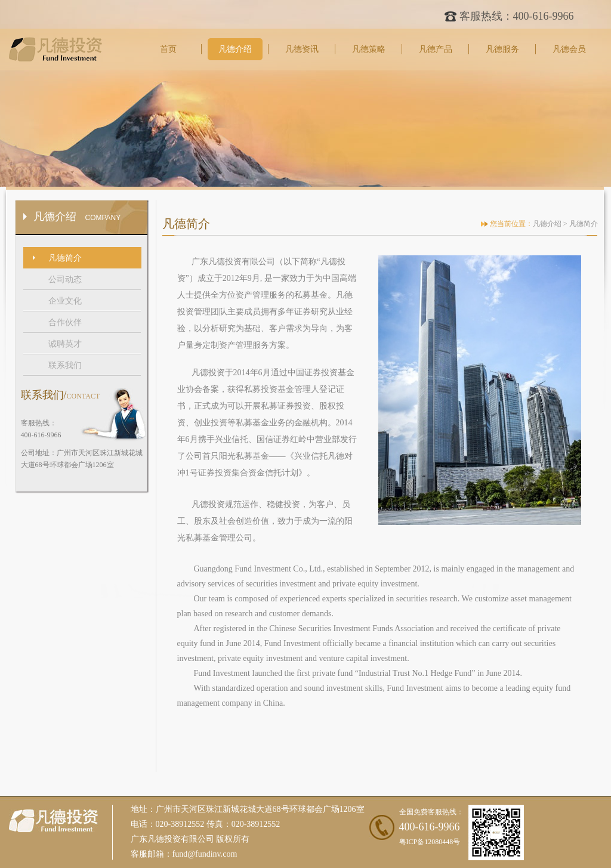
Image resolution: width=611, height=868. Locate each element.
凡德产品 (436, 49)
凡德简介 (65, 258)
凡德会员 (569, 49)
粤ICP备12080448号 (430, 842)
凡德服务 (502, 49)
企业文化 (65, 301)
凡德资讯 (302, 49)
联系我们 (65, 365)
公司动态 (65, 279)
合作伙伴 (65, 322)
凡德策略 (369, 49)
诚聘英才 (65, 344)
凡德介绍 (235, 49)
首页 (168, 49)
